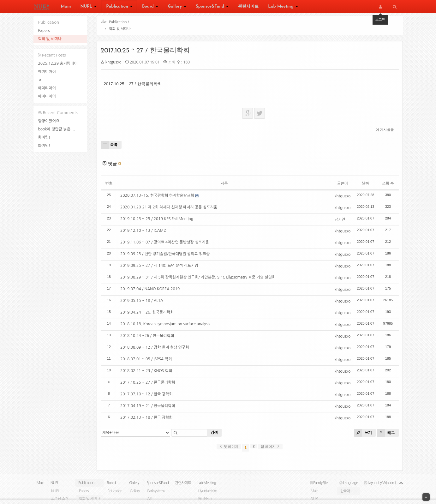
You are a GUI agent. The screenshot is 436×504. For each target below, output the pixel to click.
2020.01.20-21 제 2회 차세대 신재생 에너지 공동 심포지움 (171, 209)
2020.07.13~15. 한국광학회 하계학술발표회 (159, 198)
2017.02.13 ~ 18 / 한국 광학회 (149, 420)
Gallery (177, 7)
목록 (111, 147)
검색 (216, 435)
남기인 (337, 222)
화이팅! (44, 137)
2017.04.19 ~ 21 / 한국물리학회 (150, 408)
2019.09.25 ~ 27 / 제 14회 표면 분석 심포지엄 (161, 268)
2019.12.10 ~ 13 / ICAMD (146, 233)
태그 (383, 435)
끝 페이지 (270, 449)
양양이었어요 (49, 121)
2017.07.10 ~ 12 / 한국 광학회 (149, 396)
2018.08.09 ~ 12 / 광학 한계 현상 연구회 (157, 350)
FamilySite (319, 487)
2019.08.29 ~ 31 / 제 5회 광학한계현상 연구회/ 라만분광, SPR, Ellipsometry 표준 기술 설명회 (200, 279)
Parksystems (156, 495)
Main (66, 7)
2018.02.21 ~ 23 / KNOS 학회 (148, 373)
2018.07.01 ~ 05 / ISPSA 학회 (148, 361)
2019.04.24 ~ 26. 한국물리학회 (149, 315)
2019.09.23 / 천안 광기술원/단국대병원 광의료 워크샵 (167, 256)
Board (150, 7)
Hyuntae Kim (207, 495)
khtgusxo (116, 64)
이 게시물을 (383, 132)
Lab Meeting (283, 7)
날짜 (363, 186)
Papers (44, 31)
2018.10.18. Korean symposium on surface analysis (167, 326)
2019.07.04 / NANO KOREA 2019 (152, 291)
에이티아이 (47, 72)
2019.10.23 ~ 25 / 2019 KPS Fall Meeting (159, 221)
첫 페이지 (229, 449)
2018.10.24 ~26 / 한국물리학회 (149, 338)
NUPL (88, 7)
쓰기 (361, 435)
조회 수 (386, 186)
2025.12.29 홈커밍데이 (58, 63)
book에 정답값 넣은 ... (57, 129)
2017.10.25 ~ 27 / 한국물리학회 (147, 53)
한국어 (345, 495)
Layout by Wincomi (380, 487)
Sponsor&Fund (212, 7)
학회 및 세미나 (50, 39)
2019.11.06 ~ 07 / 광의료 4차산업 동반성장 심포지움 (167, 244)
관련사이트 (248, 7)
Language (349, 487)
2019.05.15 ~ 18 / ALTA (144, 303)
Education (115, 495)
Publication (119, 7)
